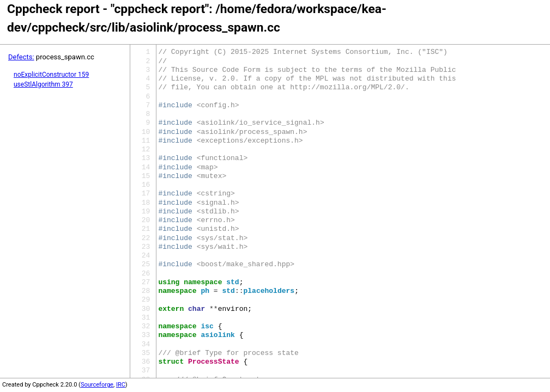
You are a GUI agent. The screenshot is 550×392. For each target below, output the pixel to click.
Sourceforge (97, 385)
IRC (121, 385)
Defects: (21, 57)
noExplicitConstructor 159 (51, 75)
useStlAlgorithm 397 (43, 84)
